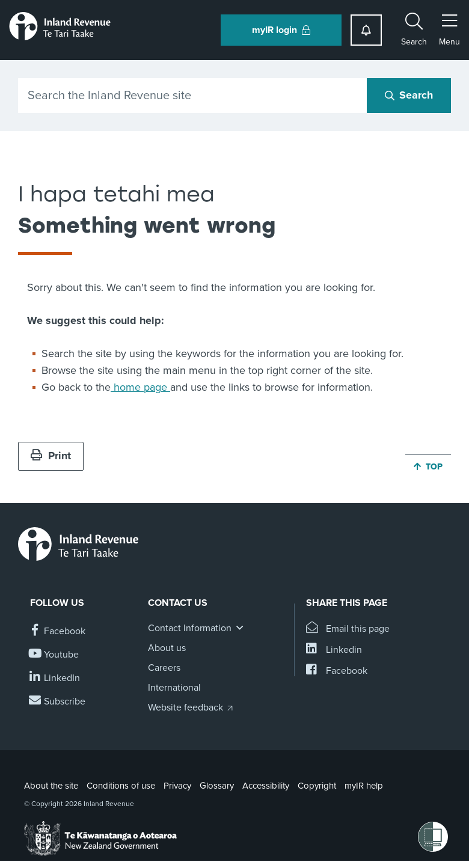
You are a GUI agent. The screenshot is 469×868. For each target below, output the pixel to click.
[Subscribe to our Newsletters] (58, 702)
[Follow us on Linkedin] (55, 678)
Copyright (317, 786)
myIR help (364, 786)
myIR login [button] (281, 30)
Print (51, 456)
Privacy (177, 786)
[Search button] (409, 96)
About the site (51, 786)
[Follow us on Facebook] (58, 631)
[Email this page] (348, 629)
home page (140, 387)
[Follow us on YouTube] (54, 655)
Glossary (217, 786)
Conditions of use (121, 786)
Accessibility (266, 786)
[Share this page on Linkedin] (334, 650)
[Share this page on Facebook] (337, 671)
